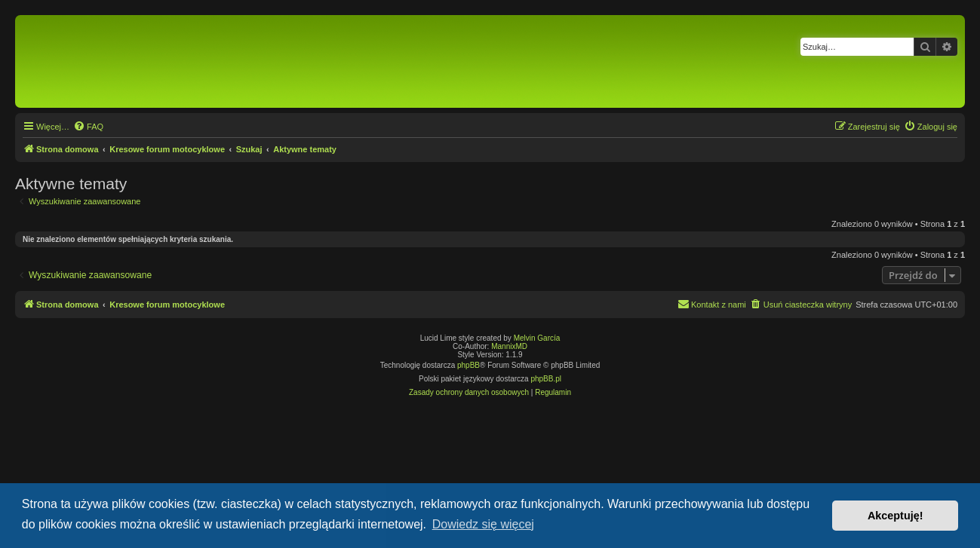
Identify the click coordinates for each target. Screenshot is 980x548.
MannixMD (509, 346)
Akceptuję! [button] (896, 516)
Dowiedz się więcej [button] (483, 524)
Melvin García (537, 338)
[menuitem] (88, 127)
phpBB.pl (546, 379)
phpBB (468, 365)
